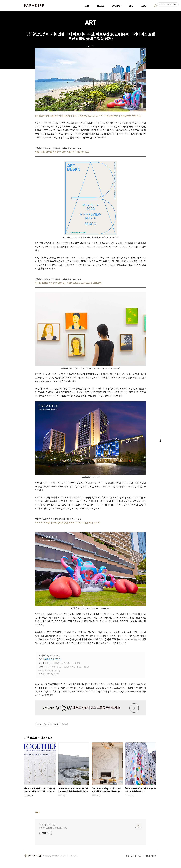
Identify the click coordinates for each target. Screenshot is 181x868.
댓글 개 (38, 812)
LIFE (131, 6)
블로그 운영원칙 (151, 856)
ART (87, 6)
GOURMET (117, 6)
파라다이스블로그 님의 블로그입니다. (53, 828)
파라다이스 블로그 (48, 825)
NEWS (143, 6)
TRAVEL (100, 6)
